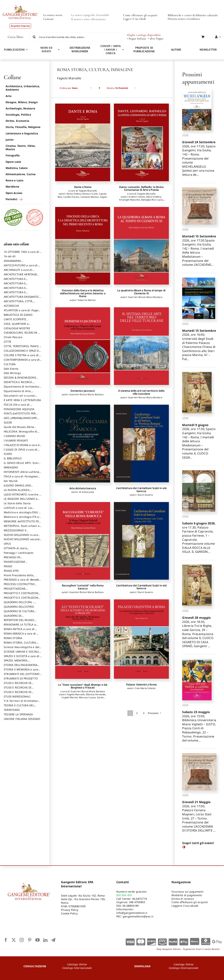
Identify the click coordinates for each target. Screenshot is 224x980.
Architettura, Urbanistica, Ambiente (23, 88)
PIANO (8, 566)
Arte (9, 96)
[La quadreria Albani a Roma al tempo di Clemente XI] (141, 246)
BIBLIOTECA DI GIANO (18, 315)
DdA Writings (12, 373)
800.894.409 (124, 895)
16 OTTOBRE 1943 (23, 254)
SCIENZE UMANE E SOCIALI (23, 653)
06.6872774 (140, 899)
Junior (10, 140)
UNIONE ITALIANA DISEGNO (22, 719)
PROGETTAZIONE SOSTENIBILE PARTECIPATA (21, 590)
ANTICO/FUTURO (22, 267)
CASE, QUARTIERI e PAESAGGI (16, 326)
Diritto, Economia (17, 121)
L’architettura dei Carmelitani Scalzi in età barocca (141, 489)
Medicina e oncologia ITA (22, 519)
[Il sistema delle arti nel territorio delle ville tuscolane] (141, 346)
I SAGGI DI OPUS (22, 451)
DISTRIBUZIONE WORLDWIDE (80, 49)
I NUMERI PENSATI (16, 440)
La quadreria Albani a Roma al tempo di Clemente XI (141, 292)
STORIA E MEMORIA (22, 671)
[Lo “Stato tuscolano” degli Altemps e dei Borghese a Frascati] (83, 639)
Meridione (12, 187)
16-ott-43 (10, 256)
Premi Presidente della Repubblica (18, 577)
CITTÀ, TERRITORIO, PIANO (22, 348)
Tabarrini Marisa (86, 300)
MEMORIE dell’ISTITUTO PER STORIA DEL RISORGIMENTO (22, 523)
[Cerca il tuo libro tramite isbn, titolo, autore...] (76, 37)
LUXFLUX (19, 510)
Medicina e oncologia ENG (22, 514)
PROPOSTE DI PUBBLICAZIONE (144, 49)
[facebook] (6, 940)
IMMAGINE (11, 467)
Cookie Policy (69, 913)
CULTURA (10, 364)
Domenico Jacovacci (83, 391)
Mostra (117, 88)
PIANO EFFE (11, 571)
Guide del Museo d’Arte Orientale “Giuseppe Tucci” (21, 429)
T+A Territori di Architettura (22, 703)
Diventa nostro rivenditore (184, 19)
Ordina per (69, 88)
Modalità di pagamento (187, 895)
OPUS (7, 544)
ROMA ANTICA (20, 631)
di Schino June (86, 492)
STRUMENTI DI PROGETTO (21, 678)
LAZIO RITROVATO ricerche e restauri (22, 496)
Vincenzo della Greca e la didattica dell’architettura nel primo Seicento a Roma (83, 293)
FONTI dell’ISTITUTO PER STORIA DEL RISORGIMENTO (22, 415)
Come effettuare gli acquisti (140, 15)
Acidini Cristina (137, 197)
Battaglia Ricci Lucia (152, 200)
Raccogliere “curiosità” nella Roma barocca (83, 587)
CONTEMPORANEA (23, 361)
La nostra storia (53, 15)
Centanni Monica (90, 197)
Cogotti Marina (70, 697)
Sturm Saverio (145, 495)
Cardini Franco (71, 197)
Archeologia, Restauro (20, 108)
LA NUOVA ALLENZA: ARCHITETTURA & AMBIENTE (22, 492)
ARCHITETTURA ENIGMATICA (22, 298)
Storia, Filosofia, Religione (23, 127)
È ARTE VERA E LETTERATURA (22, 400)
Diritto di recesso (183, 899)
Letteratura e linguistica (22, 133)
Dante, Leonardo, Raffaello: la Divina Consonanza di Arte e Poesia (141, 188)
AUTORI (176, 50)
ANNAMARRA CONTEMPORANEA (16, 263)
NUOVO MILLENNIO (22, 537)
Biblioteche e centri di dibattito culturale (193, 15)
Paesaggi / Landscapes (19, 553)
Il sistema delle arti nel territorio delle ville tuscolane (141, 392)
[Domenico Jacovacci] (83, 346)
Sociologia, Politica (18, 115)
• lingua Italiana (136, 39)
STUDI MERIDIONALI (17, 696)
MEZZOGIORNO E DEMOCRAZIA (15, 532)
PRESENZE (23, 581)
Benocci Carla (90, 194)
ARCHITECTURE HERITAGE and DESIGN (20, 276)
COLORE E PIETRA (22, 357)
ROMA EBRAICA (21, 635)
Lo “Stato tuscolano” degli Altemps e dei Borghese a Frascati (83, 686)
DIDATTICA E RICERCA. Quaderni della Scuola (18, 384)
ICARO (8, 454)
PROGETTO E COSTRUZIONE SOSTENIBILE (22, 599)
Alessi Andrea (74, 194)
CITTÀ (7, 342)
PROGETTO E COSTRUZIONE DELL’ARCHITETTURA (22, 595)
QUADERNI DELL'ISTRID (19, 607)
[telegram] (53, 940)
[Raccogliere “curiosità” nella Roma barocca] (83, 541)
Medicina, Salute (17, 168)
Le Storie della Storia (17, 503)
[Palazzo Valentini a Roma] (141, 639)
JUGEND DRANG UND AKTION (17, 487)
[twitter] (14, 940)
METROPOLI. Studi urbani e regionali (22, 528)
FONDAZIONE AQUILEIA (19, 409)
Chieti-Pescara (13, 337)
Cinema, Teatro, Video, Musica (21, 147)
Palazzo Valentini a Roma (141, 684)
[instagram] (22, 940)
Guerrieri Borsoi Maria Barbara (145, 297)
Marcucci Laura (87, 697)
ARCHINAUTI (19, 272)
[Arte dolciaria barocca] (83, 444)
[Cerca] (34, 37)
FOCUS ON (21, 406)
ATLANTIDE (22, 312)
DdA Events (11, 369)
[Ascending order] (99, 88)
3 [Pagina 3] (144, 713)
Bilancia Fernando (96, 694)
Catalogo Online (77, 964)
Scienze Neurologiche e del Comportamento (21, 649)
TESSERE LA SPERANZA (18, 714)
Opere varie (13, 162)
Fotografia (13, 155)
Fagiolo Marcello (88, 191)
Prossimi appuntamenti (198, 78)
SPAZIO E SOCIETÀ (23, 658)
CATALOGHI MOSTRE (17, 328)
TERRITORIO (12, 710)
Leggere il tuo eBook (134, 19)
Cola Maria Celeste (145, 688)
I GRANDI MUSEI (14, 436)
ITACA (22, 478)
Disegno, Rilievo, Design (22, 102)
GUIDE (8, 422)
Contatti (48, 19)
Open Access (14, 193)
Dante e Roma (83, 187)
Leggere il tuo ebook (185, 906)
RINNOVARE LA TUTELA (21, 626)
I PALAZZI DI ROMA (23, 447)
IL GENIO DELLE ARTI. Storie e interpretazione (22, 465)
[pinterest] (30, 940)
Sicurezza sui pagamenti (188, 892)
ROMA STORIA (13, 638)
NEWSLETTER (208, 50)
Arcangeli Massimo (130, 200)
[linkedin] (45, 940)
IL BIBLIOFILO (13, 458)
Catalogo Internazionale (77, 968)
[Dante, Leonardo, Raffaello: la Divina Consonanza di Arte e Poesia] (141, 142)
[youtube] (38, 940)
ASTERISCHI (11, 306)
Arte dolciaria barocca (83, 488)
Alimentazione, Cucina (21, 174)
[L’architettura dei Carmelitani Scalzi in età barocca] (141, 443)
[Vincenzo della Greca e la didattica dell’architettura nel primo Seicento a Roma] (83, 246)
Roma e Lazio (15, 180)
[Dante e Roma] (83, 142)
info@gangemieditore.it (132, 913)
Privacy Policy (70, 910)
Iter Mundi (11, 481)
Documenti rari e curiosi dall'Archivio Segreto (20, 397)
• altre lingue (156, 39)
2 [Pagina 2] (137, 713)
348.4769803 (137, 902)
